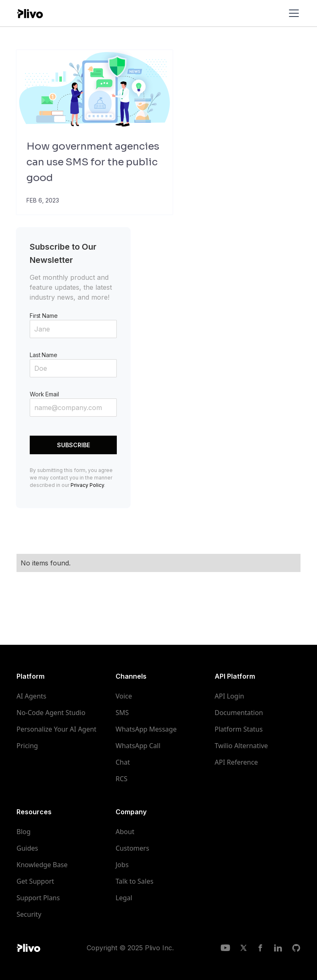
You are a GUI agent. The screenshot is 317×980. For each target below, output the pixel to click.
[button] (292, 13)
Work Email (44, 394)
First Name (44, 316)
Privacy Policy (87, 485)
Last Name (44, 355)
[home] (30, 13)
